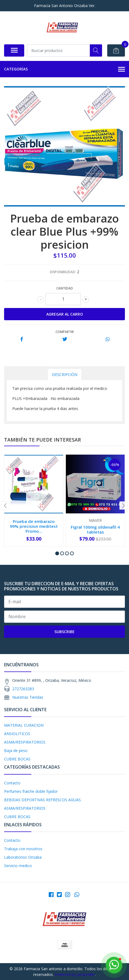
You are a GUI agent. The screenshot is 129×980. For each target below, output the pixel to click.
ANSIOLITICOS (17, 734)
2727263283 (23, 689)
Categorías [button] (64, 69)
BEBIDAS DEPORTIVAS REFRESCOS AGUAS (42, 800)
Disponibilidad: (63, 272)
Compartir (65, 332)
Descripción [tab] (65, 375)
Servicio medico (18, 866)
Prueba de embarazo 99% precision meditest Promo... (34, 526)
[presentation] (5, 506)
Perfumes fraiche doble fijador (31, 791)
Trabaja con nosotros (23, 849)
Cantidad (65, 288)
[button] (57, 553)
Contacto (12, 783)
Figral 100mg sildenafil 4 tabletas (95, 529)
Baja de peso (16, 751)
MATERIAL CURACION (24, 725)
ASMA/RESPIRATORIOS (25, 742)
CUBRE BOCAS (17, 759)
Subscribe (64, 632)
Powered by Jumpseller (75, 974)
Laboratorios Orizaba (23, 857)
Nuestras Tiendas (28, 697)
